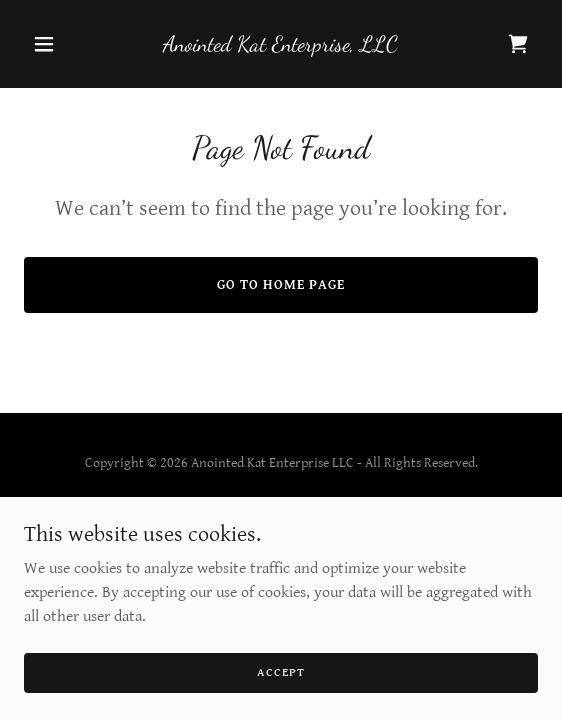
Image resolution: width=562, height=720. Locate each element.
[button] (62, 44)
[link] (280, 46)
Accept (280, 672)
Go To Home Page (281, 285)
